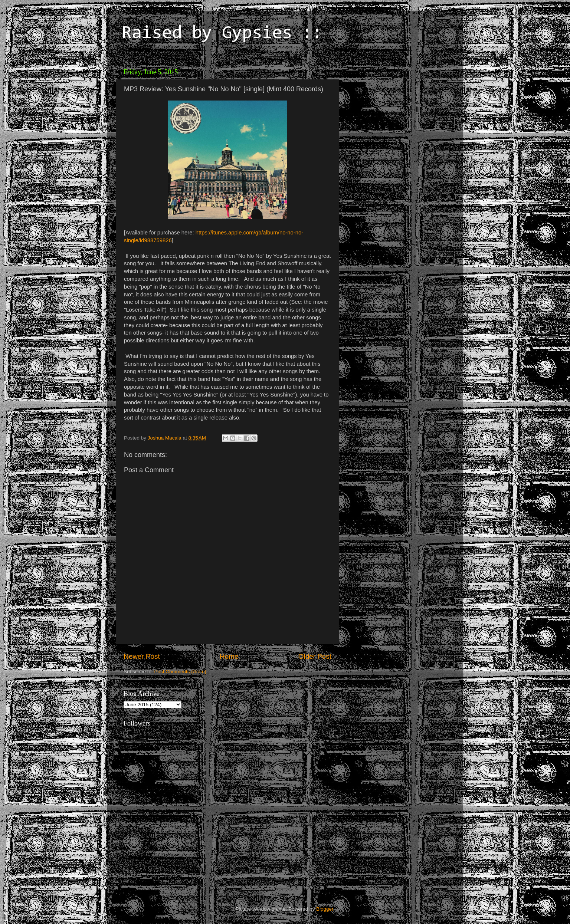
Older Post (315, 656)
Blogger (325, 909)
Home (229, 656)
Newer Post (142, 656)
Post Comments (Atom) (180, 672)
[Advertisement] (394, 111)
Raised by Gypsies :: (222, 34)
